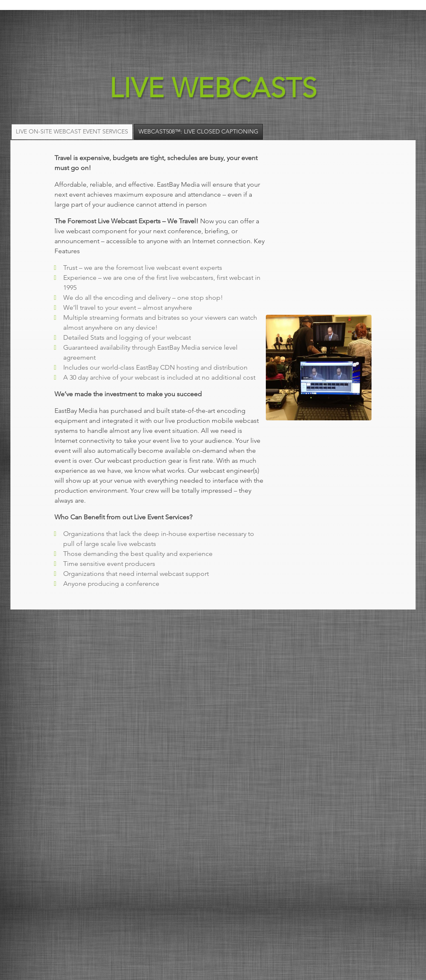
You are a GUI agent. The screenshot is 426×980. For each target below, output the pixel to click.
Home (191, 16)
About (324, 16)
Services (231, 16)
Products (279, 16)
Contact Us (372, 16)
